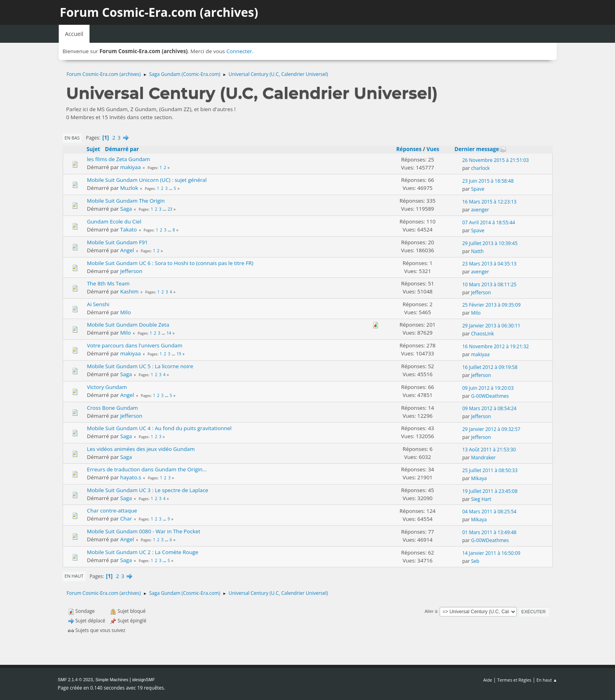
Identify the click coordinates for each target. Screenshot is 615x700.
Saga (126, 209)
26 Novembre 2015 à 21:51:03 (496, 160)
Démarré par (122, 149)
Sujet (94, 149)
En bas (72, 138)
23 (170, 209)
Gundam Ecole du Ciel (114, 221)
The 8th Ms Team (108, 283)
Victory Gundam (107, 387)
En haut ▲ (547, 680)
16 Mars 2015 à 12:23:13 (490, 202)
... (171, 188)
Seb (475, 561)
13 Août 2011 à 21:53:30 (489, 450)
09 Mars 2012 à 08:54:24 (490, 408)
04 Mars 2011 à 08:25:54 (490, 512)
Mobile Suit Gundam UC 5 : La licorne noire (140, 366)
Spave (478, 189)
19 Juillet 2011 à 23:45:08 (490, 491)
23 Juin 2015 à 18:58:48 (488, 181)
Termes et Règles (514, 680)
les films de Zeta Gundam (119, 159)
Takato (129, 229)
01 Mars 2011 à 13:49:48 (490, 532)
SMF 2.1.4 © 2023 (76, 680)
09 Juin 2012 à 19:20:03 (488, 388)
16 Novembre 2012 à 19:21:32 (496, 346)
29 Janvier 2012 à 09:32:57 (492, 429)
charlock (481, 168)
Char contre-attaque (112, 511)
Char (126, 519)
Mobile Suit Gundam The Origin (126, 201)
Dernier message (480, 149)
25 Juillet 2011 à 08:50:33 (490, 470)
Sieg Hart (481, 499)
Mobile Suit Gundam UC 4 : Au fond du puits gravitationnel (159, 428)
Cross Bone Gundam (113, 408)
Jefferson (131, 271)
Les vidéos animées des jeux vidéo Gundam (141, 449)
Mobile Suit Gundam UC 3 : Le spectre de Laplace (148, 490)
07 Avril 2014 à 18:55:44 (489, 222)
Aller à (431, 611)
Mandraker (484, 458)
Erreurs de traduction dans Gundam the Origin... (147, 469)
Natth (478, 251)
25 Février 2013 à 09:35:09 (492, 305)
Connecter (239, 51)
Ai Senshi (98, 304)
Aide (488, 680)
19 (179, 354)
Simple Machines (112, 680)
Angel (127, 250)
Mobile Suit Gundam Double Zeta (128, 325)
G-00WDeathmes (490, 396)
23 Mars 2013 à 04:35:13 (490, 264)
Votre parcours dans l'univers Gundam (135, 345)
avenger (480, 210)
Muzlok (129, 188)
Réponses (409, 149)
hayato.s (131, 477)
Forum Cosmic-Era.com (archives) (159, 12)
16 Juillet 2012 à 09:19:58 (490, 367)
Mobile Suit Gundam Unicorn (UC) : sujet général (147, 180)
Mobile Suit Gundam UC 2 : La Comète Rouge (143, 552)
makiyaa (131, 167)
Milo (126, 312)
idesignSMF (144, 680)
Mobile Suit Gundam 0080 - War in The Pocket (144, 531)
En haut (74, 576)
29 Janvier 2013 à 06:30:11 (492, 326)
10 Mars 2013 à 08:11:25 (490, 284)
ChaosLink (483, 334)
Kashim (129, 291)
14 (169, 333)
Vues (433, 149)
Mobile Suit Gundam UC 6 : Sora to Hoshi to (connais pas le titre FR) (170, 263)
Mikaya (479, 478)
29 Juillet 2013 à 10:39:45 (490, 243)
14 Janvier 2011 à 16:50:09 (492, 553)
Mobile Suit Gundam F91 (117, 242)
